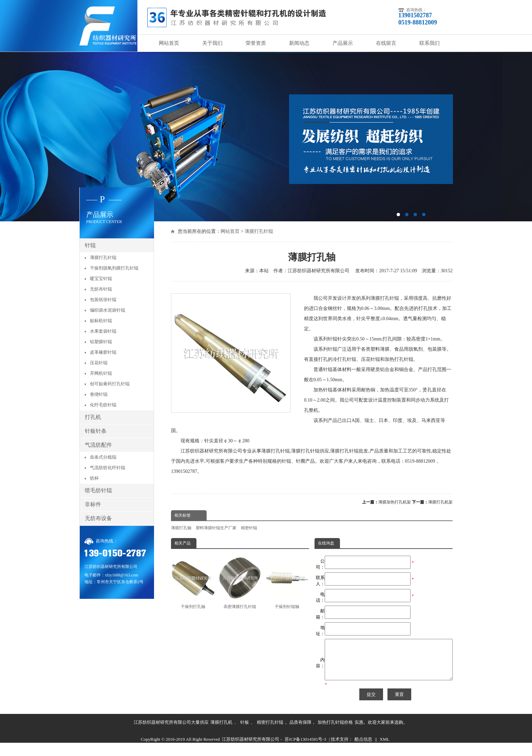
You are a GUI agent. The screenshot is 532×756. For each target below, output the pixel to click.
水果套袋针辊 (103, 331)
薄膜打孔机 (221, 730)
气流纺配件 (98, 445)
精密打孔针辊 (270, 730)
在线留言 (386, 43)
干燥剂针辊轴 (287, 582)
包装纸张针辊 (103, 300)
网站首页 (169, 43)
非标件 (93, 504)
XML (385, 747)
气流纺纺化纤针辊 (108, 468)
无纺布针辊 (101, 289)
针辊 (90, 245)
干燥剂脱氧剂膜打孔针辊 (114, 268)
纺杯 (94, 478)
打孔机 (93, 417)
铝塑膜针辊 (101, 342)
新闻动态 (299, 43)
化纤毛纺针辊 (103, 405)
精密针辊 (249, 528)
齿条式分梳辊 (103, 457)
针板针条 (96, 431)
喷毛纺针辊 (98, 490)
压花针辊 (99, 363)
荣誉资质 (256, 43)
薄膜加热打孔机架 (395, 502)
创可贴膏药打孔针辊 (110, 384)
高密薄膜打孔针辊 (240, 582)
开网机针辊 (101, 373)
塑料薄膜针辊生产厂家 (216, 528)
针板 (245, 730)
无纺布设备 (98, 518)
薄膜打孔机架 (440, 502)
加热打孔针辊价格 (335, 730)
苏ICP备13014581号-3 (305, 747)
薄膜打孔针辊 (259, 231)
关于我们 (212, 43)
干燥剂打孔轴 (193, 582)
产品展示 (343, 43)
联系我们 (430, 43)
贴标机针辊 (101, 321)
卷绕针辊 (99, 394)
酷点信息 (363, 747)
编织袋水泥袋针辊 (108, 310)
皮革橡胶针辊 (103, 352)
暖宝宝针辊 (101, 279)
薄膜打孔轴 (181, 528)
